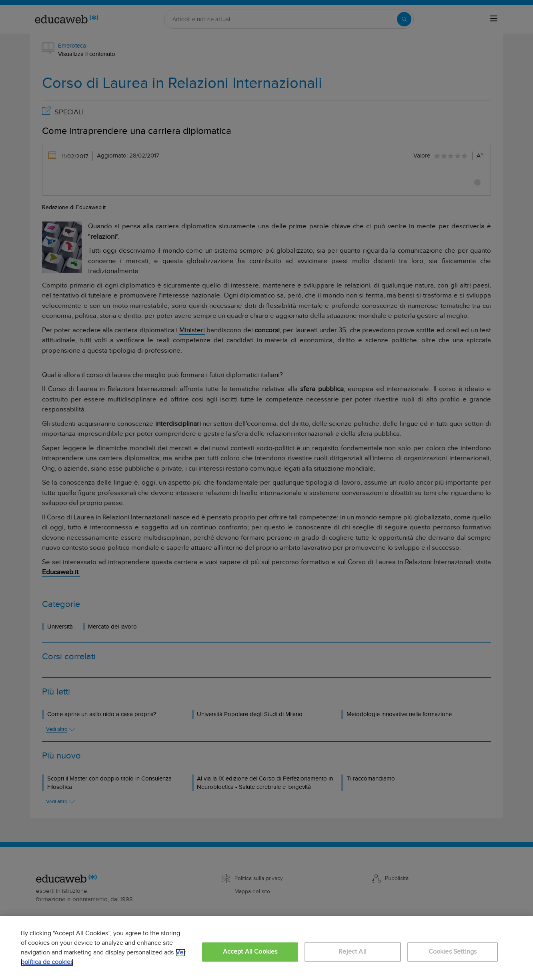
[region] (266, 948)
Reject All (353, 952)
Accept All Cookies (250, 952)
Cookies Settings (453, 952)
